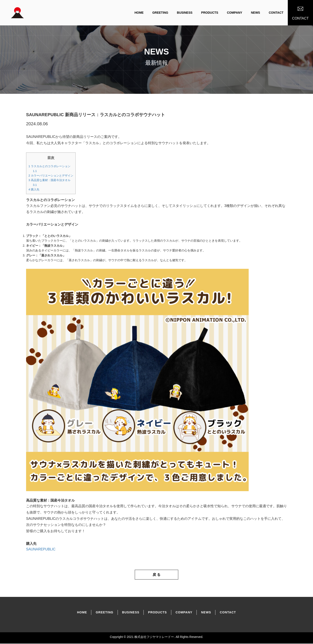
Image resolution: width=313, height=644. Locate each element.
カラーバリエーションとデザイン (51, 176)
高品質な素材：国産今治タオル (49, 180)
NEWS (255, 13)
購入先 (34, 189)
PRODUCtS (157, 613)
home (139, 13)
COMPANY (235, 13)
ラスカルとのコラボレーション (49, 166)
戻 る (156, 575)
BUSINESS (185, 13)
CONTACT (276, 13)
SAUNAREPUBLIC (41, 549)
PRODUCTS (210, 13)
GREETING (160, 13)
